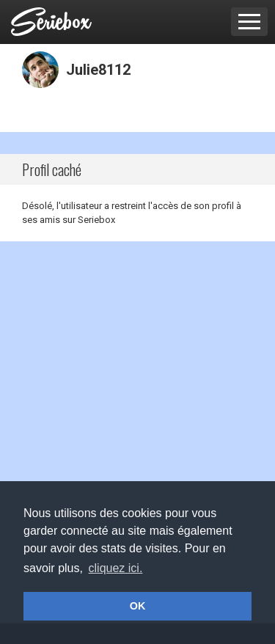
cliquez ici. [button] (116, 568)
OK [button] (138, 606)
